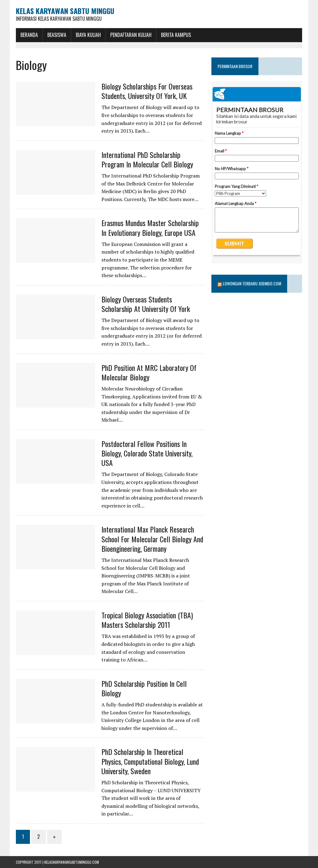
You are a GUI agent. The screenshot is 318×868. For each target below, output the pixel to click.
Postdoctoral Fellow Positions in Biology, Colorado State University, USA (147, 453)
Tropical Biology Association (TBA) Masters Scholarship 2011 (147, 620)
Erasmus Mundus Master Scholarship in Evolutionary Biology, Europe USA (150, 227)
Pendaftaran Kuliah (131, 35)
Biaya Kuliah (88, 35)
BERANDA (29, 35)
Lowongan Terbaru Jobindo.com (252, 283)
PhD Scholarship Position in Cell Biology (144, 688)
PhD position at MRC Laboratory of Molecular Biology (149, 372)
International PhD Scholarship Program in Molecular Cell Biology (147, 159)
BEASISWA (57, 35)
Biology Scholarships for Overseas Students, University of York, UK (147, 91)
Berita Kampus (176, 35)
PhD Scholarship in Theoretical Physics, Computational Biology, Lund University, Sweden (150, 761)
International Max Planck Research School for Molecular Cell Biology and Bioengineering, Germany (152, 539)
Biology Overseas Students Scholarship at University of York (146, 304)
